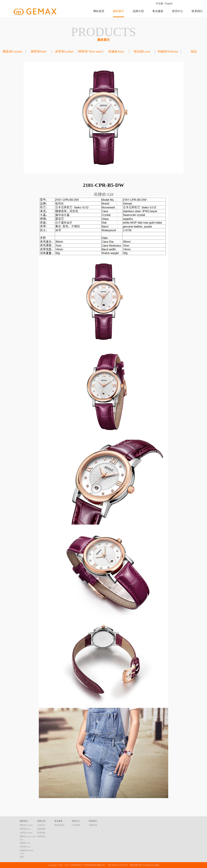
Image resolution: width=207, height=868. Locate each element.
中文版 (159, 4)
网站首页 (99, 11)
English (169, 4)
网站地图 (134, 865)
